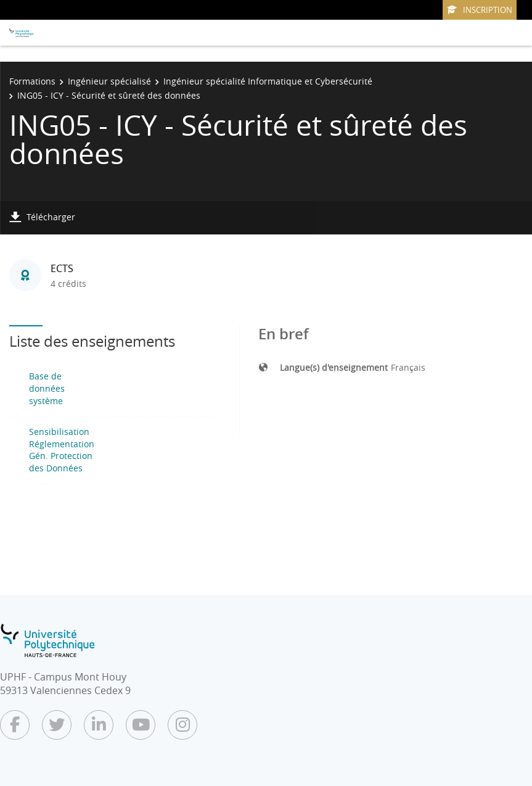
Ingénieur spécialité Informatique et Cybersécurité (268, 81)
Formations (32, 81)
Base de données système (47, 388)
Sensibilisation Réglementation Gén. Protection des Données (62, 450)
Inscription (480, 10)
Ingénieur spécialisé (109, 81)
